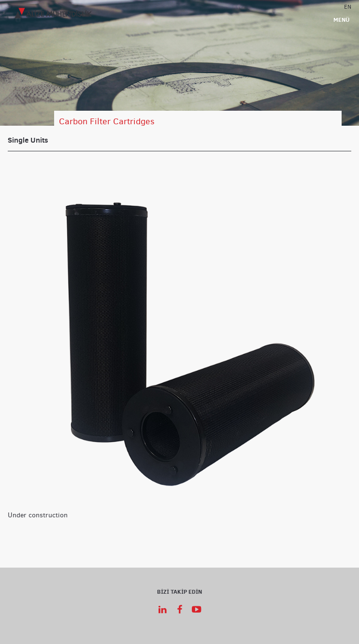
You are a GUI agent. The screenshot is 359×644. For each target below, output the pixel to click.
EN (348, 6)
